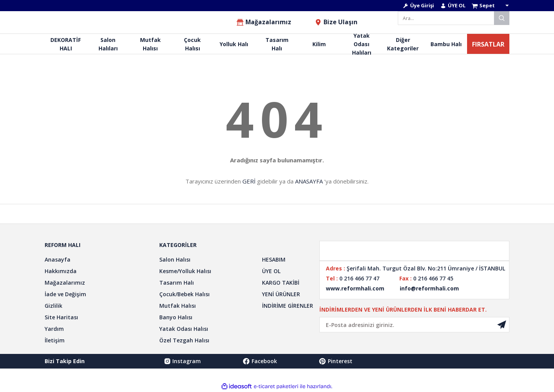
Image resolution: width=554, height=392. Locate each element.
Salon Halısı (175, 259)
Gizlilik (53, 306)
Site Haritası (61, 317)
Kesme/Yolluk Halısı (185, 271)
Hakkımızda (61, 271)
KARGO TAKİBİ (281, 283)
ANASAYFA (309, 181)
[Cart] (491, 6)
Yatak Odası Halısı (184, 329)
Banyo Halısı (176, 317)
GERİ (249, 181)
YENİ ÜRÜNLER (281, 294)
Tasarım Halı (177, 283)
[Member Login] (418, 6)
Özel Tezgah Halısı (184, 340)
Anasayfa (58, 259)
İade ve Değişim (65, 294)
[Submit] (502, 325)
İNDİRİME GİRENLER (288, 306)
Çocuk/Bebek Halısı (184, 294)
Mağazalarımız (65, 283)
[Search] (454, 18)
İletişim (55, 340)
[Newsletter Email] (414, 325)
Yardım (54, 329)
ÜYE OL (271, 271)
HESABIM (274, 259)
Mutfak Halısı (178, 306)
